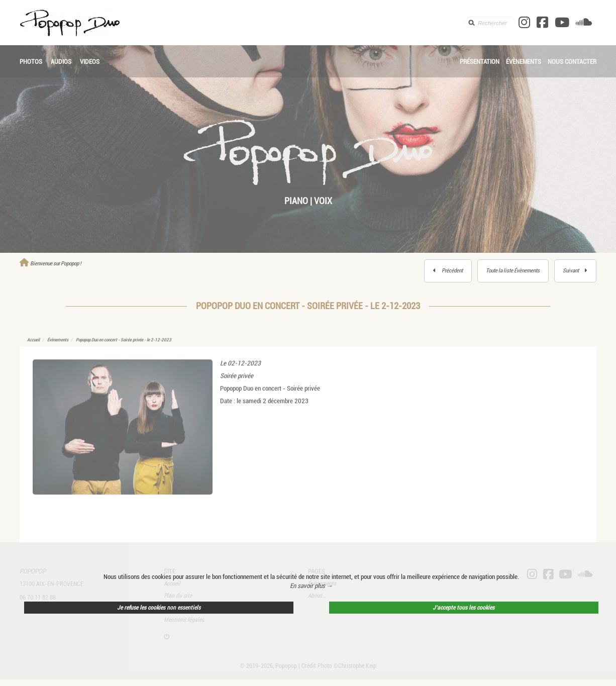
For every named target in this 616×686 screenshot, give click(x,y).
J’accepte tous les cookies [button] (464, 608)
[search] (490, 23)
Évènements (524, 62)
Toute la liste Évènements (513, 271)
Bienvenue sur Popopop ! (50, 264)
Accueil (33, 348)
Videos (90, 62)
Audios (61, 62)
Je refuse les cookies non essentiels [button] (159, 608)
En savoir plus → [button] (312, 586)
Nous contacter (572, 62)
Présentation (480, 62)
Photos (31, 62)
